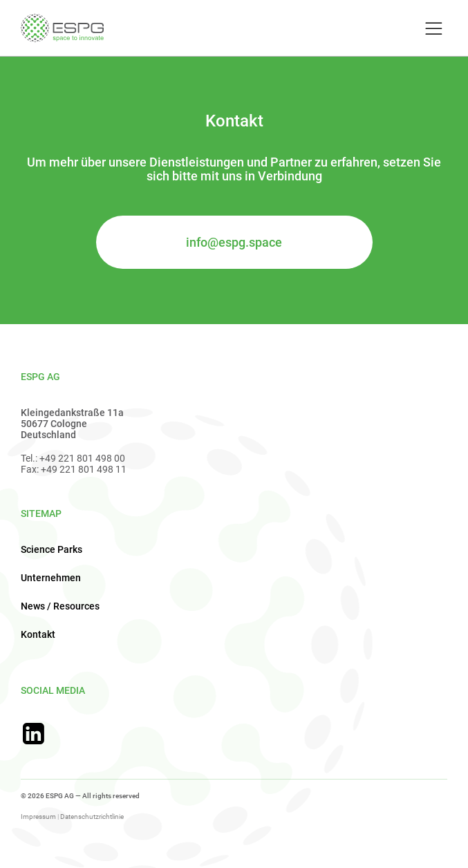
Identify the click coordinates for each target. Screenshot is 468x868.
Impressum (38, 817)
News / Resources (60, 606)
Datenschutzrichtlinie (92, 817)
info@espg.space (234, 242)
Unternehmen (51, 578)
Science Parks (52, 549)
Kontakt (38, 634)
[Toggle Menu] (432, 29)
